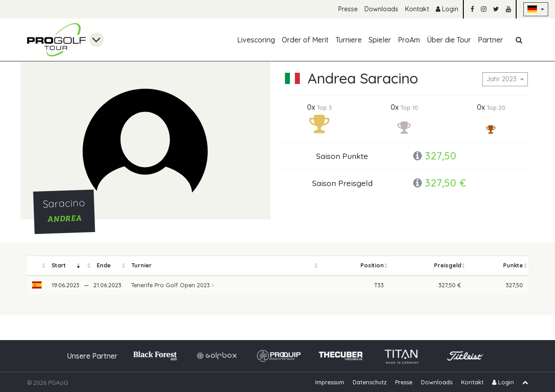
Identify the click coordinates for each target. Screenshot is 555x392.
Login (447, 9)
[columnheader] (37, 266)
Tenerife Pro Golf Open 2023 (173, 285)
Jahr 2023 (502, 79)
